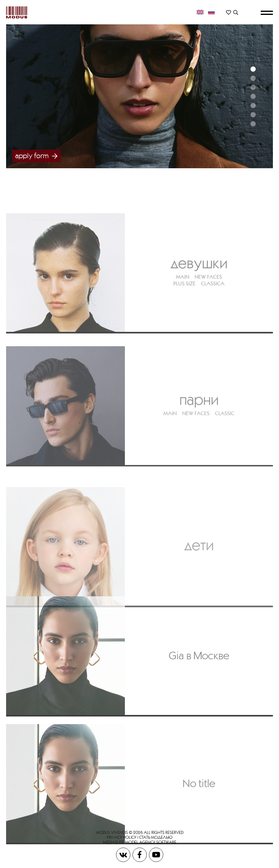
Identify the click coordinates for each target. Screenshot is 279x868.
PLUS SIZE (184, 321)
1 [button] (253, 69)
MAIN (183, 315)
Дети (199, 591)
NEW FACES (208, 315)
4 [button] (253, 96)
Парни (199, 441)
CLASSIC (225, 455)
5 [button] (253, 106)
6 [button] (253, 115)
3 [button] (253, 87)
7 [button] (253, 124)
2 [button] (253, 78)
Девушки (199, 301)
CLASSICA (213, 321)
